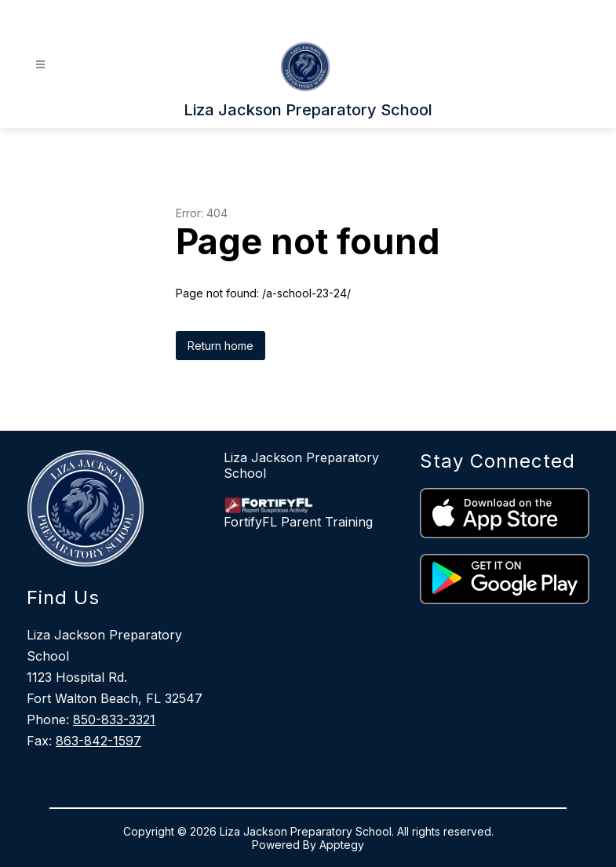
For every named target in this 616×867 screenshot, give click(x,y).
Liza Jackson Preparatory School (301, 465)
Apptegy (342, 845)
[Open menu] (40, 65)
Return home (221, 346)
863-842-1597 (98, 741)
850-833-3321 (114, 719)
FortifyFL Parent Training (298, 522)
